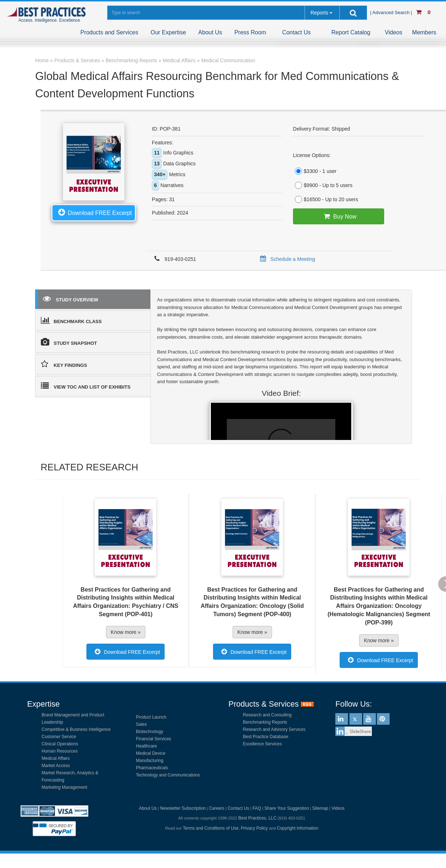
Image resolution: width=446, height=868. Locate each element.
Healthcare (146, 746)
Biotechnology (150, 732)
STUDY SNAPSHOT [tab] (69, 342)
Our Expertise (168, 32)
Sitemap (320, 808)
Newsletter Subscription (183, 808)
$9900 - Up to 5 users (323, 185)
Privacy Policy (254, 828)
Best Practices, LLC (257, 818)
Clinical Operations (60, 744)
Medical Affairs (56, 758)
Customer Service (59, 737)
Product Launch (151, 717)
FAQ (257, 808)
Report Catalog (351, 32)
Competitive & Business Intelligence (76, 729)
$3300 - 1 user (315, 171)
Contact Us (296, 32)
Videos (394, 32)
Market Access (56, 766)
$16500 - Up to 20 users (326, 199)
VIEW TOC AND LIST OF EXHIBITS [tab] (86, 386)
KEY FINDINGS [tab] (64, 364)
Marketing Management (64, 787)
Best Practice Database (266, 737)
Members (424, 32)
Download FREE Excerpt (94, 212)
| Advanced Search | (392, 12)
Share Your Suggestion (287, 808)
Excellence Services (262, 744)
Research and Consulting (267, 715)
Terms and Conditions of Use (211, 828)
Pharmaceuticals (152, 768)
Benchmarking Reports (265, 722)
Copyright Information (298, 828)
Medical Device (151, 753)
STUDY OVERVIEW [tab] (71, 298)
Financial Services (154, 739)
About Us (210, 32)
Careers (217, 808)
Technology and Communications (168, 775)
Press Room (250, 32)
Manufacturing (150, 761)
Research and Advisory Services (274, 729)
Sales (141, 724)
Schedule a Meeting (286, 259)
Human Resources (60, 751)
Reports (319, 13)
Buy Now (338, 216)
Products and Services (109, 32)
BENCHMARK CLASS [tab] (71, 320)
